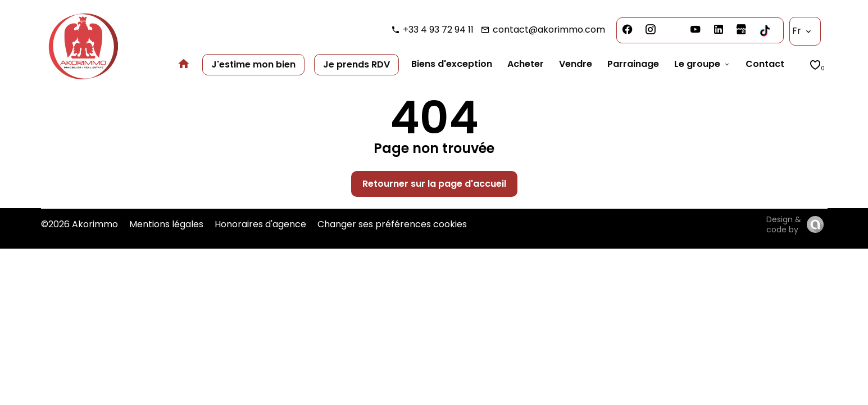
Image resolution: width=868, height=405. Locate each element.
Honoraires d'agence (260, 224)
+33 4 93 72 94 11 (438, 30)
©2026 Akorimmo (79, 224)
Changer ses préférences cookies (392, 224)
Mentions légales (166, 224)
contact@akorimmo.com (549, 30)
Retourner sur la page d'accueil (434, 184)
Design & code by (784, 224)
